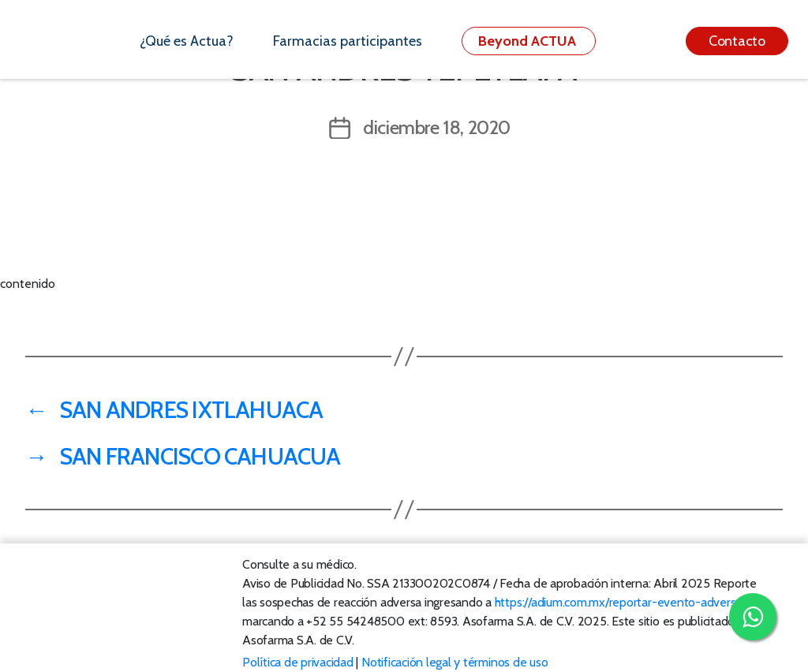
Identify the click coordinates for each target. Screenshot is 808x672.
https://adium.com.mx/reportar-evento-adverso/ (621, 602)
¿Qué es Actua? (187, 41)
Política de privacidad (298, 662)
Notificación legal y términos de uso (454, 662)
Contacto (737, 41)
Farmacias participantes (348, 41)
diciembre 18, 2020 (437, 127)
